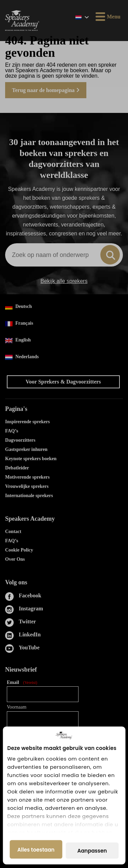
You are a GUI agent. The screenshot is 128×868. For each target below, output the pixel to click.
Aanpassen (92, 851)
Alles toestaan (36, 849)
